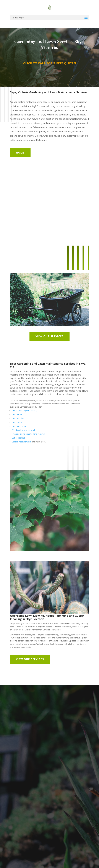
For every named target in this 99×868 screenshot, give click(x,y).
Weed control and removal (23, 430)
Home (20, 153)
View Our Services (49, 336)
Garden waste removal (22, 442)
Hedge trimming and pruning (24, 410)
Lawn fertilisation (19, 426)
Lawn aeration (18, 418)
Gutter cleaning (18, 438)
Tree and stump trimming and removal (28, 434)
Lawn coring (17, 422)
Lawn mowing (18, 414)
